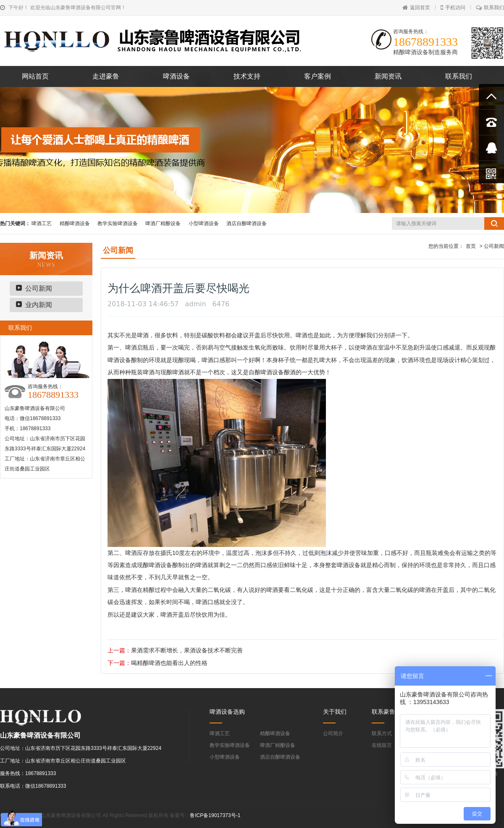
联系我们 (490, 8)
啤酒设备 (176, 76)
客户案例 (318, 76)
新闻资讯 (388, 76)
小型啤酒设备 (204, 223)
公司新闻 (39, 288)
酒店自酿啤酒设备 (247, 223)
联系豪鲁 (383, 712)
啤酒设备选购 (227, 712)
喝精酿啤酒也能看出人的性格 (169, 663)
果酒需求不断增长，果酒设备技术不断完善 (187, 650)
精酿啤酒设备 (75, 223)
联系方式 (382, 733)
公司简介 (333, 733)
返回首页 (416, 8)
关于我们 (335, 712)
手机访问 (453, 8)
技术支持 (247, 76)
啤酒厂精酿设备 (163, 223)
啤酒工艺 (42, 223)
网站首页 (35, 76)
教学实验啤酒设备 (118, 223)
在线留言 (382, 745)
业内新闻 (39, 305)
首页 (471, 246)
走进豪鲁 (106, 76)
